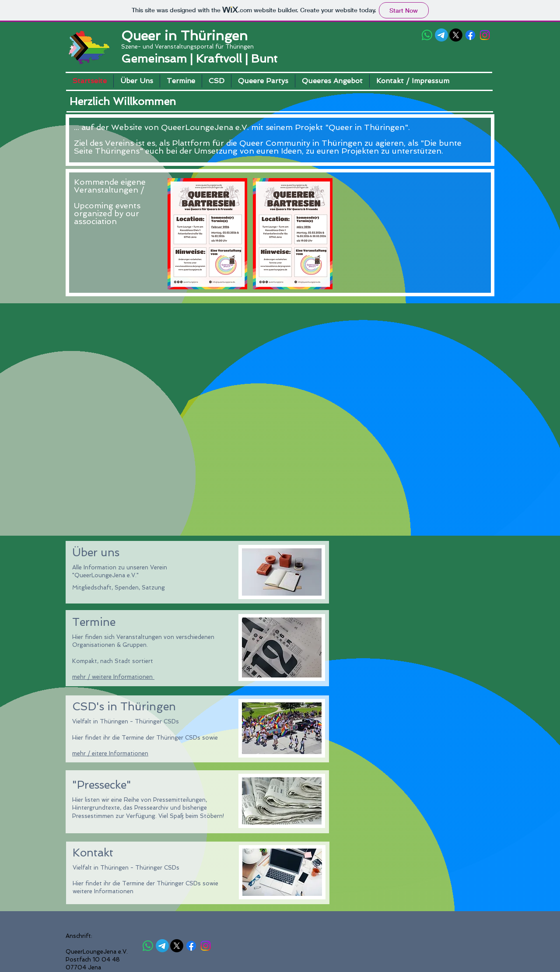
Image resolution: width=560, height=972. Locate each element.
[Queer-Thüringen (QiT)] (441, 35)
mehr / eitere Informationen (110, 753)
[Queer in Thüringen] (427, 35)
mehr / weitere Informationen (113, 677)
